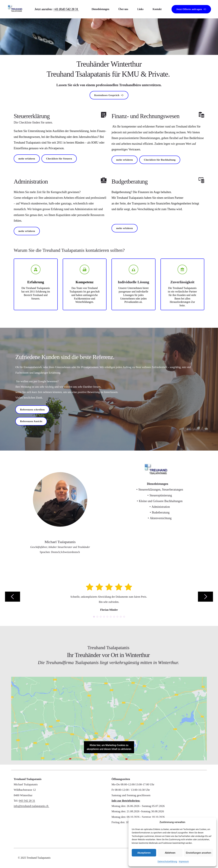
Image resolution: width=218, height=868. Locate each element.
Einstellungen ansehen (199, 853)
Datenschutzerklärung (167, 861)
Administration (31, 182)
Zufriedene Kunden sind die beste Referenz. (65, 357)
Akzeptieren (144, 853)
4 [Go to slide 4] (104, 617)
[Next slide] (205, 597)
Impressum (184, 861)
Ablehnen (170, 853)
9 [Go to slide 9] (121, 617)
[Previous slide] (13, 597)
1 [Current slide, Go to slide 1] (94, 617)
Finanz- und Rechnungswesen (145, 116)
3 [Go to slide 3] (101, 617)
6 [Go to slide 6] (111, 617)
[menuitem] (100, 9)
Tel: (16, 801)
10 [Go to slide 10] (124, 617)
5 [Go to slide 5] (107, 617)
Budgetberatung (130, 182)
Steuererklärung (32, 116)
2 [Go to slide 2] (97, 617)
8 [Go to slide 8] (117, 617)
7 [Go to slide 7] (114, 617)
